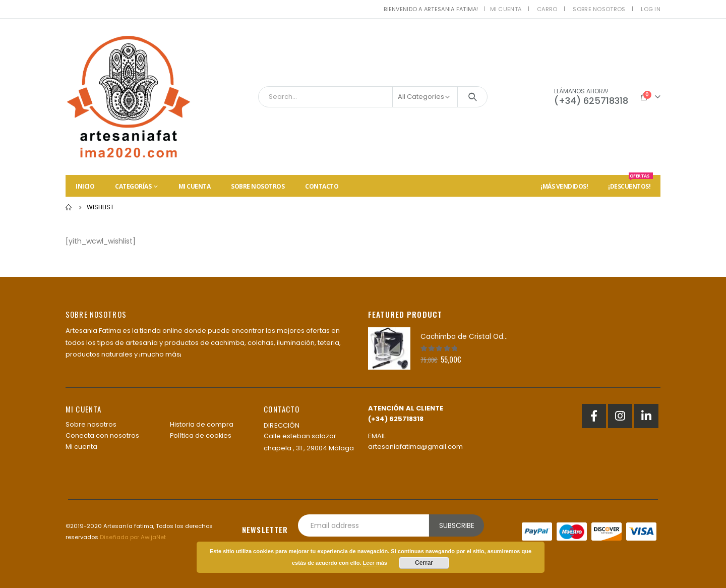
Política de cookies (201, 435)
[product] (389, 348)
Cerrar (424, 563)
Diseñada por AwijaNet (133, 537)
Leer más (375, 563)
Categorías (133, 186)
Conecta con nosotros (102, 435)
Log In (651, 9)
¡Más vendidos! (564, 186)
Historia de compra (202, 424)
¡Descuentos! (630, 183)
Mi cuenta (506, 9)
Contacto (322, 186)
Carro (547, 9)
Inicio (85, 186)
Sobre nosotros (599, 9)
